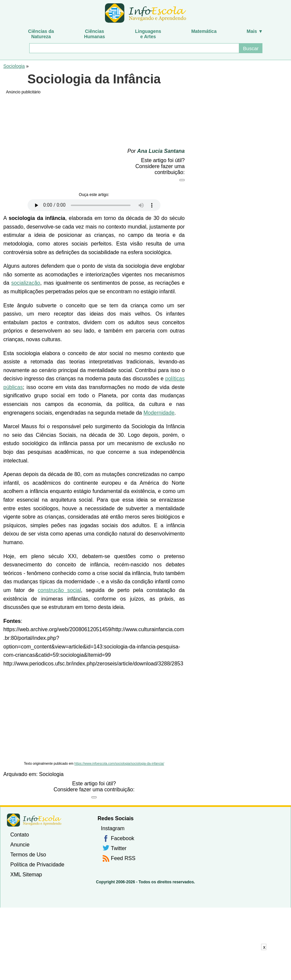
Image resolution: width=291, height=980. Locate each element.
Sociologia (14, 66)
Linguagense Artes (148, 34)
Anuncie (20, 845)
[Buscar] (134, 48)
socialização (26, 283)
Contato (20, 835)
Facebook (123, 838)
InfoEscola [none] (34, 820)
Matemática (204, 31)
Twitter (119, 848)
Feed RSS (123, 858)
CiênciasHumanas (95, 34)
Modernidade (159, 413)
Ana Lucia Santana (161, 151)
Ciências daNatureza (41, 34)
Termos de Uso (28, 855)
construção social (59, 590)
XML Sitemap (26, 875)
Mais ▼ (255, 31)
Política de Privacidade (37, 865)
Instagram (113, 828)
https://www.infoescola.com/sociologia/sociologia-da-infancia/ (119, 764)
